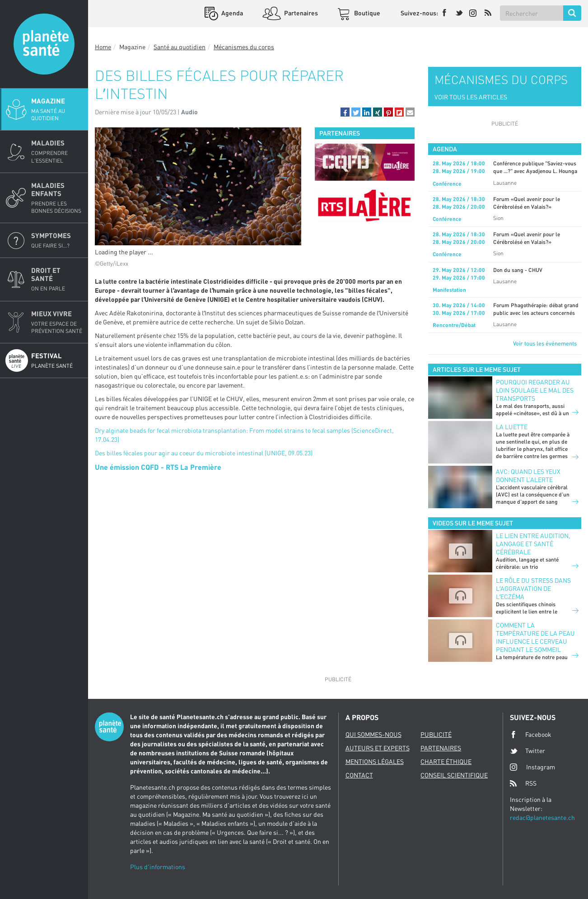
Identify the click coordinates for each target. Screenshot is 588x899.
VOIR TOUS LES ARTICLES (471, 97)
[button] (345, 112)
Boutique (366, 13)
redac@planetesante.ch (542, 817)
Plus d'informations (158, 867)
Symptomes (57, 240)
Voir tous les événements (545, 343)
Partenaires (300, 13)
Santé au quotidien (180, 47)
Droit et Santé (57, 279)
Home (103, 47)
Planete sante (44, 44)
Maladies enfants (57, 198)
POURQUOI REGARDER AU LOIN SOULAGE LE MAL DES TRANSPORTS (535, 390)
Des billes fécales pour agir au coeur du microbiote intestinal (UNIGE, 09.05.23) (204, 453)
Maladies (57, 151)
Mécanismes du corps (244, 47)
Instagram (532, 767)
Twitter (527, 751)
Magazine (57, 109)
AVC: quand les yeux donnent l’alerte (528, 475)
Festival (57, 361)
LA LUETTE (512, 427)
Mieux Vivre (57, 322)
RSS (523, 783)
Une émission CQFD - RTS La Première (158, 467)
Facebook (531, 735)
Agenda (231, 13)
